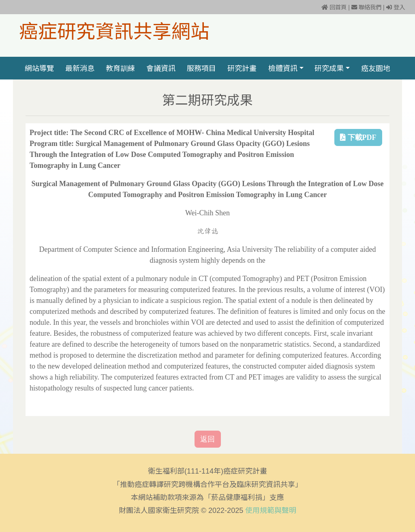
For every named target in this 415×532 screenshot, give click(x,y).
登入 (396, 7)
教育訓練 (120, 68)
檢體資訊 (283, 68)
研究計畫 (242, 68)
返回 (207, 439)
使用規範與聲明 (271, 511)
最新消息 (80, 68)
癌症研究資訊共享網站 (114, 31)
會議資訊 (161, 68)
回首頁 (334, 7)
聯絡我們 (366, 7)
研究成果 (329, 68)
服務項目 (201, 68)
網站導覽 (39, 68)
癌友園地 (376, 68)
